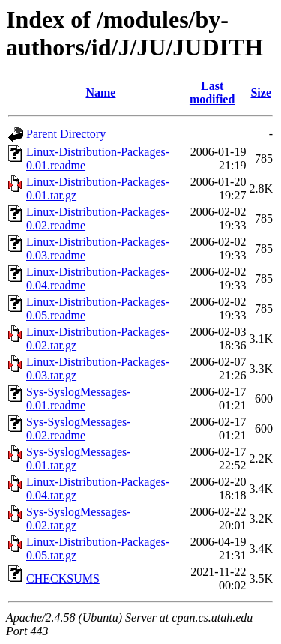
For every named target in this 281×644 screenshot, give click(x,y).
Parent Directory (66, 134)
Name (100, 93)
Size (261, 93)
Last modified (212, 93)
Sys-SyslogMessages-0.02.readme (79, 428)
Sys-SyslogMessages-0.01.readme (79, 398)
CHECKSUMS (63, 578)
